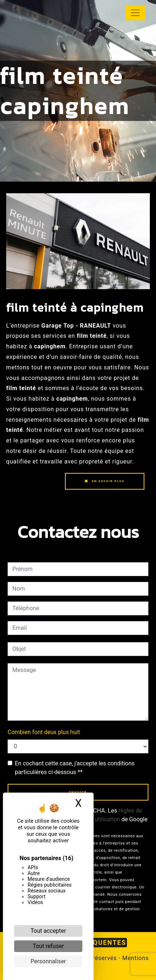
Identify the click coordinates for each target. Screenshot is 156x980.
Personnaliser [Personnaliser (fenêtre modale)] (48, 961)
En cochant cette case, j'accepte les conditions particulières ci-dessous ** (75, 768)
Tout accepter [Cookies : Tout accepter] (48, 931)
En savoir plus (105, 481)
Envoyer (78, 792)
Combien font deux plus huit (44, 732)
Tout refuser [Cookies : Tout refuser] (48, 946)
